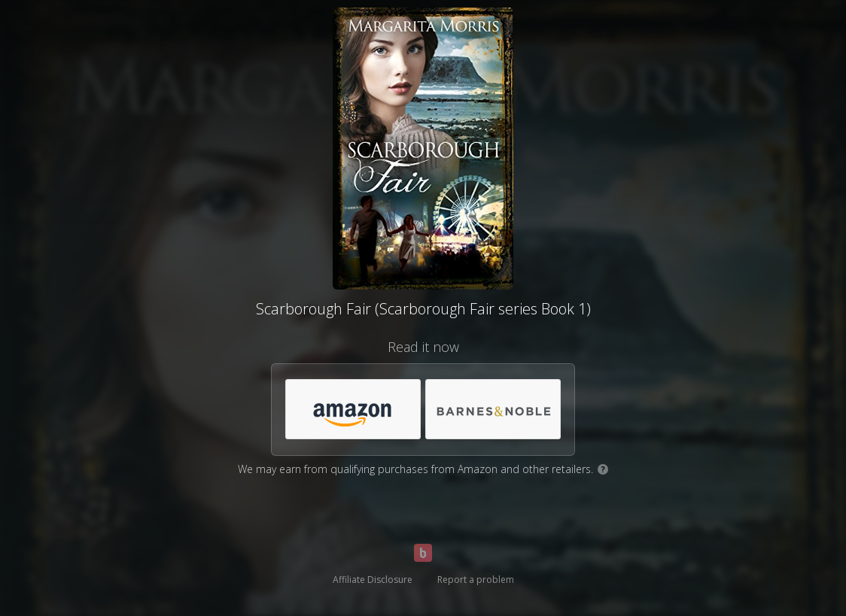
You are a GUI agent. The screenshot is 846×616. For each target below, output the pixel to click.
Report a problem (476, 580)
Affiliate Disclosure (373, 580)
